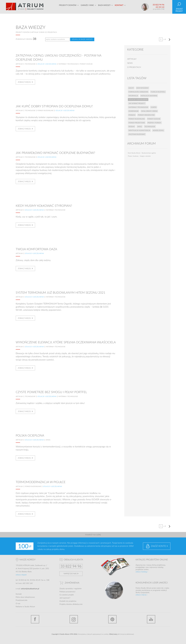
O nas (18, 604)
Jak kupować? (65, 598)
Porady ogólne (86, 64)
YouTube (151, 619)
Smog (48, 440)
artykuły (35, 32)
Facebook (35, 619)
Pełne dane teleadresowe (25, 597)
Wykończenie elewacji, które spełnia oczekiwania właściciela (66, 342)
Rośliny (132, 127)
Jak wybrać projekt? (137, 103)
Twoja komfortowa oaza (36, 249)
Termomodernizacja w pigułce (41, 482)
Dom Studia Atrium (134, 153)
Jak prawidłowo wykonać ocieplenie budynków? (55, 153)
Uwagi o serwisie (145, 156)
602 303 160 (160, 7)
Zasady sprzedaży (66, 589)
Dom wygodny (142, 88)
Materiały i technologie (68, 64)
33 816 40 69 (35, 580)
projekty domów (23, 32)
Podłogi (132, 115)
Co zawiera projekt (67, 595)
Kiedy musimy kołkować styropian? (44, 206)
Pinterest (112, 619)
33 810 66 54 (24, 580)
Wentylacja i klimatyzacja (139, 130)
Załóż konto (158, 546)
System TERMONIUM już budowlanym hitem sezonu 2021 (61, 293)
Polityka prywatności (67, 592)
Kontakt (119, 7)
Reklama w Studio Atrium (25, 607)
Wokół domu (158, 130)
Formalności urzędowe (138, 92)
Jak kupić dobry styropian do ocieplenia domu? (54, 106)
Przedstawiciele (22, 600)
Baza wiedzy (104, 7)
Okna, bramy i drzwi (149, 111)
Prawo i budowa (133, 156)
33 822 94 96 (158, 5)
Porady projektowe (137, 123)
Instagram (74, 619)
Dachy (131, 88)
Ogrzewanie (134, 111)
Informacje (133, 96)
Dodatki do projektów (68, 601)
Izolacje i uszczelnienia (47, 64)
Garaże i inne (87, 7)
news (42, 32)
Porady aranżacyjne (146, 115)
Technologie (30, 64)
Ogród (154, 107)
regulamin (78, 589)
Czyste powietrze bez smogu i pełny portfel (51, 392)
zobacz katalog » (142, 572)
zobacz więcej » (141, 595)
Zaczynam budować (137, 134)
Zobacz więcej (25, 82)
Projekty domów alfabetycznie (71, 604)
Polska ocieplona (30, 436)
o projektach (51, 32)
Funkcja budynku (158, 92)
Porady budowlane (45, 111)
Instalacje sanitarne (149, 96)
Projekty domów (68, 7)
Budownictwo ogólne (149, 153)
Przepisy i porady (154, 123)
